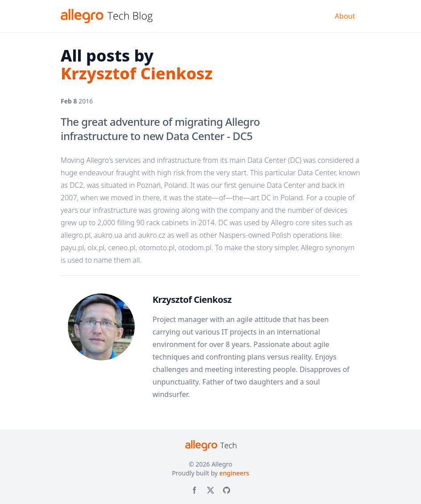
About (345, 16)
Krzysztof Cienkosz (192, 300)
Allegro (222, 464)
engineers (234, 473)
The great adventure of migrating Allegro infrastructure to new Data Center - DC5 (160, 129)
